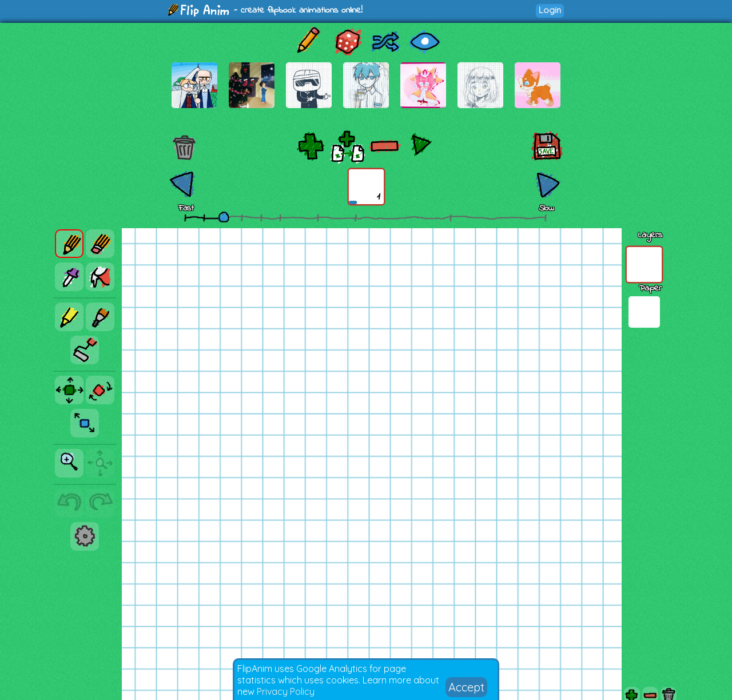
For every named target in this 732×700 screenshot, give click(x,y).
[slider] (224, 217)
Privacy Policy (286, 691)
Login (550, 10)
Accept (466, 687)
